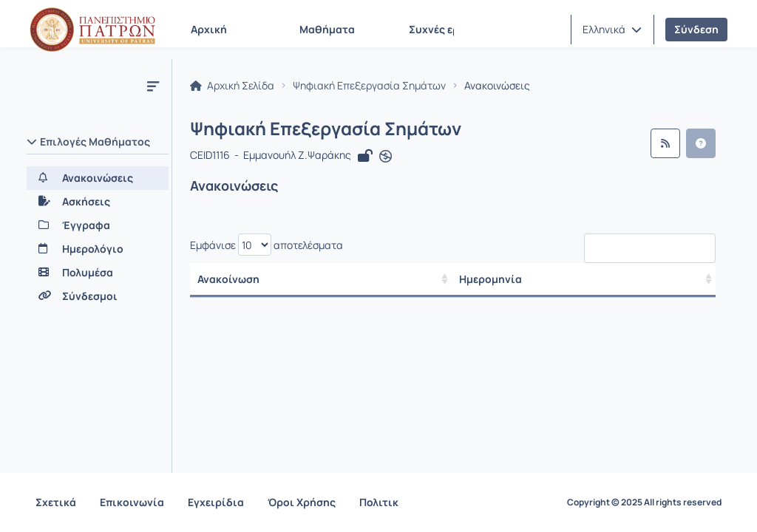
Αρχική (209, 29)
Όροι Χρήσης (302, 502)
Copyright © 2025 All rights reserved (644, 502)
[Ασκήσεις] (98, 202)
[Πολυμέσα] (98, 273)
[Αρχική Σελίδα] (92, 30)
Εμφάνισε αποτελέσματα (267, 245)
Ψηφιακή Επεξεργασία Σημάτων (369, 86)
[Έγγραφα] (98, 225)
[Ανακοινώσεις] (98, 178)
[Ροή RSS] (665, 143)
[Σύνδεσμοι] (98, 296)
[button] (612, 30)
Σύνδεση (696, 29)
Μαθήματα (327, 29)
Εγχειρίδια (216, 502)
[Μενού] (153, 86)
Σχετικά (56, 502)
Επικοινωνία (132, 502)
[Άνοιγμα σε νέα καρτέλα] (386, 157)
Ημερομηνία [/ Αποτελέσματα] (490, 279)
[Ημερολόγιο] (98, 249)
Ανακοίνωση (228, 279)
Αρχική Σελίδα (232, 86)
